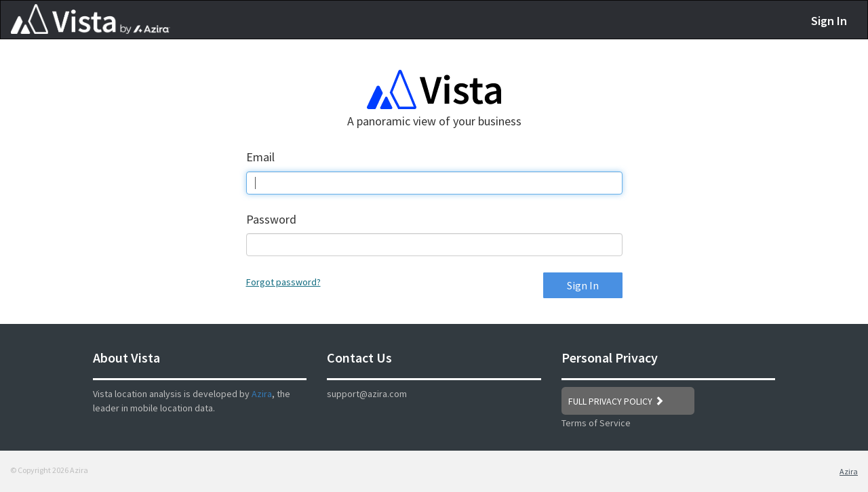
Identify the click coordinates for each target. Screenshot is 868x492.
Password (271, 219)
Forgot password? (283, 282)
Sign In (829, 21)
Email (260, 157)
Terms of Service (596, 423)
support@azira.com (367, 394)
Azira (262, 394)
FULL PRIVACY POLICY (616, 401)
